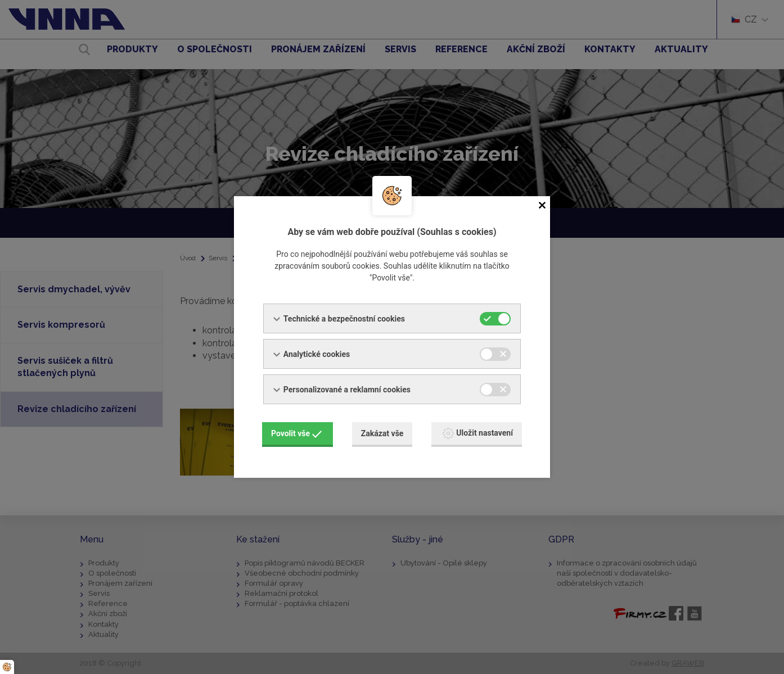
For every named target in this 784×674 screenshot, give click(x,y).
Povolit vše (296, 433)
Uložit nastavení (478, 433)
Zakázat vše (382, 433)
